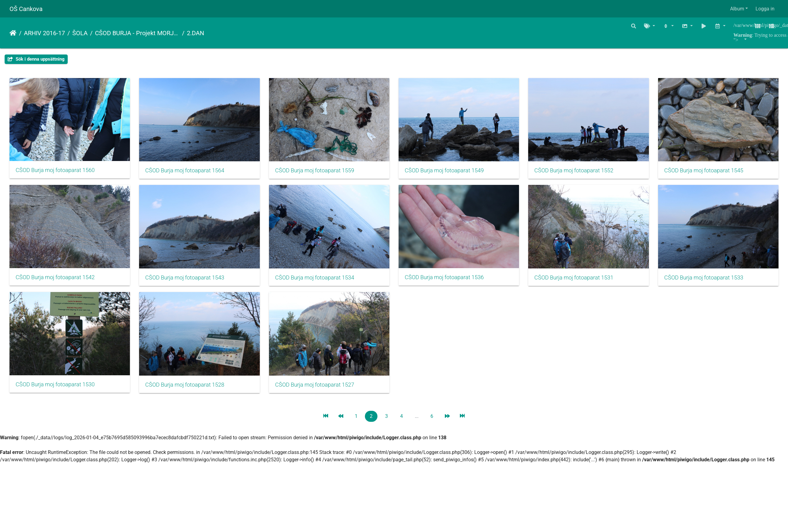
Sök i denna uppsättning (36, 59)
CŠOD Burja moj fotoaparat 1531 (55, 389)
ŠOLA (80, 33)
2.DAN (195, 33)
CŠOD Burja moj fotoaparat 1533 (187, 389)
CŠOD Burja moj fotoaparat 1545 (55, 281)
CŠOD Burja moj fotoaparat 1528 (451, 389)
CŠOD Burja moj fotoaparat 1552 (583, 172)
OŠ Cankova (26, 9)
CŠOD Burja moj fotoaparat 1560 (55, 172)
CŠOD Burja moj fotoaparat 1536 (583, 280)
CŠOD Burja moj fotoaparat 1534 (451, 281)
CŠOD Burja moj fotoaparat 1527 (583, 389)
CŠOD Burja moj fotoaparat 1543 (319, 281)
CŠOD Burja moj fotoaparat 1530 (319, 389)
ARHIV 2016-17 (44, 33)
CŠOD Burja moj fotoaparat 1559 (319, 172)
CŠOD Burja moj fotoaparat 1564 (187, 172)
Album (737, 9)
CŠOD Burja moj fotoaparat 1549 (451, 172)
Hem (13, 33)
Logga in (765, 9)
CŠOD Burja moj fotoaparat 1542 (187, 280)
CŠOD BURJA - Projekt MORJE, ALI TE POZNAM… (137, 33)
